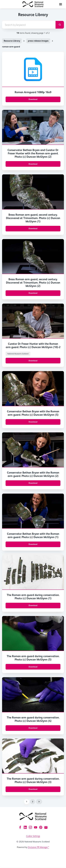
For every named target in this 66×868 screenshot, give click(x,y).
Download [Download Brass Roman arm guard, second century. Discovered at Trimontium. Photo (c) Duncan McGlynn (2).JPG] (33, 293)
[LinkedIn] (25, 827)
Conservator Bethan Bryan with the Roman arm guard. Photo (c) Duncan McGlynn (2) (33, 474)
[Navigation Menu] (61, 4)
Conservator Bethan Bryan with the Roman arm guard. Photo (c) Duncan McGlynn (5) (33, 413)
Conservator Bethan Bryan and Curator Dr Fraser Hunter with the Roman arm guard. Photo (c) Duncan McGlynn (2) (33, 153)
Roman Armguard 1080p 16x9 (33, 92)
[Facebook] (20, 827)
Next (39, 802)
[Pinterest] (41, 827)
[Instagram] (30, 827)
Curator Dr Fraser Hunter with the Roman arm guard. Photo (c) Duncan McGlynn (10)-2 (33, 345)
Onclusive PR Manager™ (38, 847)
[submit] (60, 25)
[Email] (46, 827)
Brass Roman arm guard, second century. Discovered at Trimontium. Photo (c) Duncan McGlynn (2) (33, 283)
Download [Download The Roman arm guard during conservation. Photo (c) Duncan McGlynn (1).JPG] (33, 605)
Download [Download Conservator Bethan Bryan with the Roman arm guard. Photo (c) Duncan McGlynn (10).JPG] (33, 361)
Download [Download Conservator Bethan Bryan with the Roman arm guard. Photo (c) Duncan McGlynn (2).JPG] (33, 483)
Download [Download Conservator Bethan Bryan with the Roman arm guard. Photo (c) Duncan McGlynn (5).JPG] (33, 422)
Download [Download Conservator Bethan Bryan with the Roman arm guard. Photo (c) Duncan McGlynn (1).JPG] (33, 544)
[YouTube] (36, 827)
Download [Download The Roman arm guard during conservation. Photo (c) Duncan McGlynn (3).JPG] (33, 789)
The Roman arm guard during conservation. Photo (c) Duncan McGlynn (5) (33, 658)
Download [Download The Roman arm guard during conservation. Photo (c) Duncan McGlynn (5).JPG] (33, 667)
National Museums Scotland (18, 354)
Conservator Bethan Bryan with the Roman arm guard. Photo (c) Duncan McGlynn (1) (33, 535)
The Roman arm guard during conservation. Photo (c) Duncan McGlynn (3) (33, 780)
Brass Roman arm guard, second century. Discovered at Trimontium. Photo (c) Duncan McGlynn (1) (33, 218)
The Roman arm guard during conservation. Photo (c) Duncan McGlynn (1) (33, 597)
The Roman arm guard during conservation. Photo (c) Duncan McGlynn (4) (33, 719)
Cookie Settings (33, 836)
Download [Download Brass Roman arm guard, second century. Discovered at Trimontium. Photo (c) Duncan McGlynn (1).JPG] (33, 228)
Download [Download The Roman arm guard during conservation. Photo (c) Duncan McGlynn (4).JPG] (33, 728)
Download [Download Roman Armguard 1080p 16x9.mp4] (33, 99)
